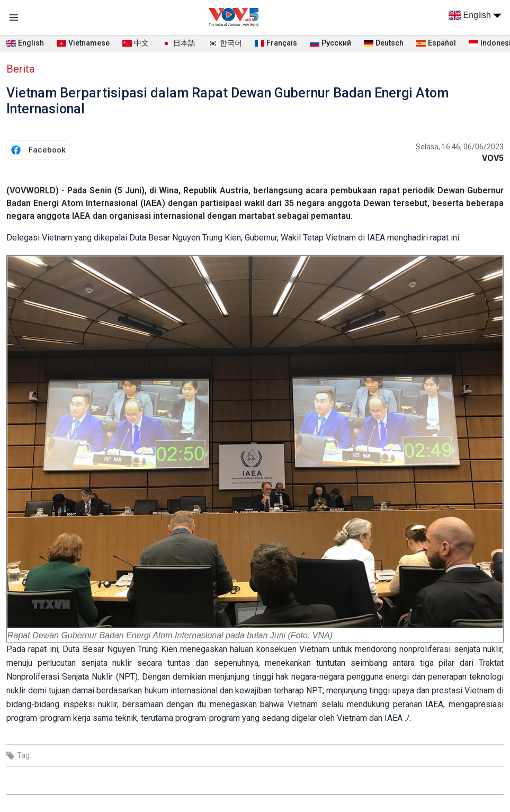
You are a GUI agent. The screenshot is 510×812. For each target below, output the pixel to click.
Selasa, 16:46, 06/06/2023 (460, 147)
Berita (20, 69)
